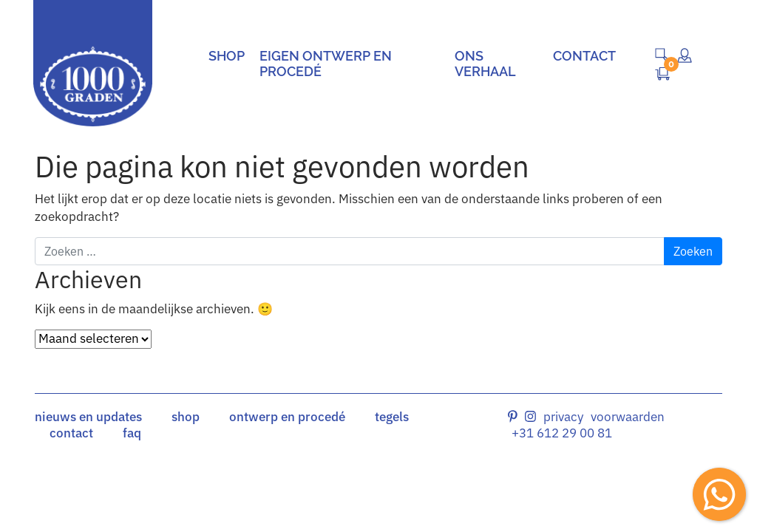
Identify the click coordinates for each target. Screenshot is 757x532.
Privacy (563, 417)
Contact (584, 56)
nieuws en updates (88, 417)
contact (71, 433)
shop (186, 417)
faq (132, 433)
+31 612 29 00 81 (562, 433)
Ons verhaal (485, 64)
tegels (392, 417)
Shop (227, 56)
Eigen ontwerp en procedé (326, 64)
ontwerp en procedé (287, 417)
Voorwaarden (628, 417)
